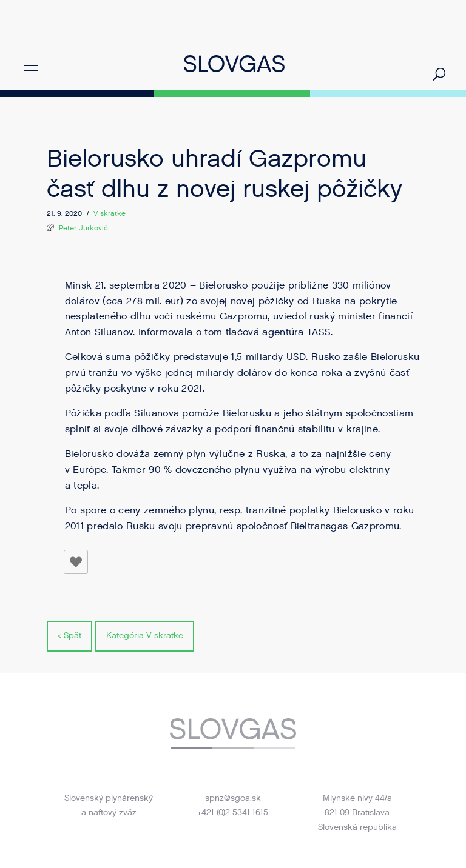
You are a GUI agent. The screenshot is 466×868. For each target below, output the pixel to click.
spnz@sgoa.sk (233, 798)
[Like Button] (76, 562)
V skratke (110, 213)
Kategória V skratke (145, 636)
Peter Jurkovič (83, 228)
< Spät (69, 636)
